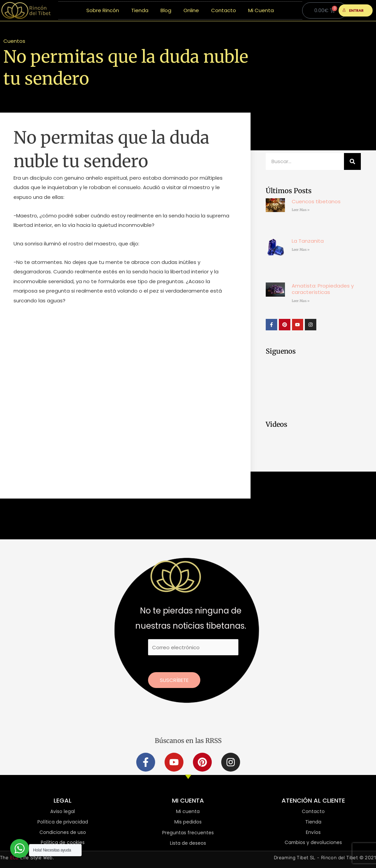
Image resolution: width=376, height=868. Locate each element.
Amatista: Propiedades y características (323, 289)
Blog (166, 10)
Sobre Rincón (103, 10)
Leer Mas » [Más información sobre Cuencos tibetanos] (301, 210)
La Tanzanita (308, 241)
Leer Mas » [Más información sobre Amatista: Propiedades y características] (301, 301)
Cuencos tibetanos (316, 201)
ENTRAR (353, 10)
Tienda (140, 10)
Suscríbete (174, 680)
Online (191, 10)
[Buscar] (352, 161)
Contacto (224, 10)
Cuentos (14, 41)
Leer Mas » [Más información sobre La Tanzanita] (301, 250)
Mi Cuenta (261, 10)
